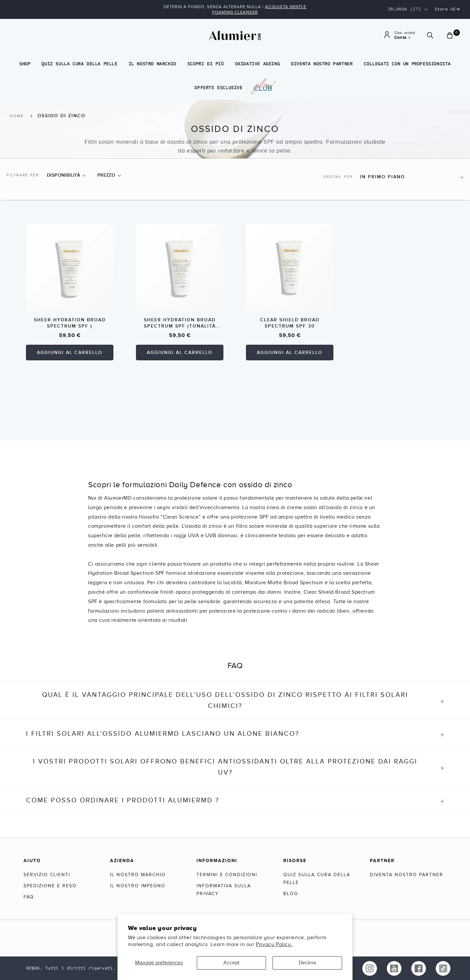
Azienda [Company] (122, 860)
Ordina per (338, 177)
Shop (25, 64)
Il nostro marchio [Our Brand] (138, 875)
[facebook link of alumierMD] (419, 968)
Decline (307, 963)
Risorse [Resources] (295, 860)
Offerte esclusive (218, 88)
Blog (291, 894)
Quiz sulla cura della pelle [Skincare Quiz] (317, 879)
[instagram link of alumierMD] (370, 968)
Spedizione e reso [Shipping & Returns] (50, 886)
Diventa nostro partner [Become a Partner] (407, 875)
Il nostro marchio (152, 64)
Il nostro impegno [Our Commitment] (138, 886)
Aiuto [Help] (32, 860)
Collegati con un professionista (407, 64)
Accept (231, 963)
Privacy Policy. (274, 944)
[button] (66, 175)
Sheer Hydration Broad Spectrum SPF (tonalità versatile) (180, 323)
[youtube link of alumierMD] (394, 968)
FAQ (29, 897)
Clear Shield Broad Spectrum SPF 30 (290, 323)
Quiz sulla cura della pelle (79, 64)
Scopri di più (206, 64)
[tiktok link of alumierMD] (443, 968)
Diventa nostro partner (322, 64)
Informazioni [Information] (217, 860)
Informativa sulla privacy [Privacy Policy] (224, 890)
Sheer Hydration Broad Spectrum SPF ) (70, 323)
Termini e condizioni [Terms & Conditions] (227, 875)
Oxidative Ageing (258, 64)
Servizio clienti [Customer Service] (47, 875)
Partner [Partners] (382, 860)
